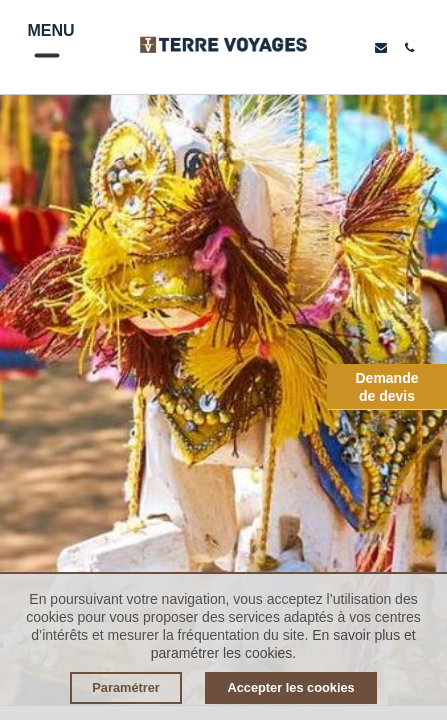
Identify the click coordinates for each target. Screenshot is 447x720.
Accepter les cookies (290, 687)
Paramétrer (126, 687)
